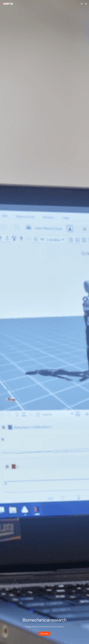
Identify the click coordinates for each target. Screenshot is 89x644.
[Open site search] (82, 4)
